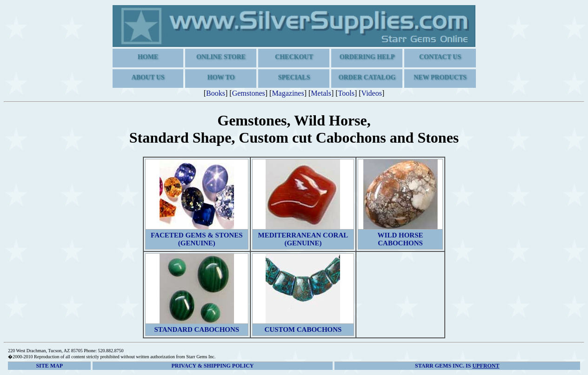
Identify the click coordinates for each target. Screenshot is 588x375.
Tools (346, 93)
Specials (294, 77)
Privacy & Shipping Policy (212, 366)
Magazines (288, 93)
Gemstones (249, 93)
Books (216, 93)
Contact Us (440, 57)
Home (148, 57)
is (457, 366)
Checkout (294, 57)
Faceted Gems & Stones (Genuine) (197, 239)
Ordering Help (367, 57)
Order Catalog (367, 77)
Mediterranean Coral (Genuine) (303, 239)
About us (148, 77)
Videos (372, 93)
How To (221, 77)
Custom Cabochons (303, 329)
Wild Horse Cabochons (401, 239)
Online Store (221, 57)
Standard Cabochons (197, 329)
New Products (440, 77)
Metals (321, 93)
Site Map (49, 366)
